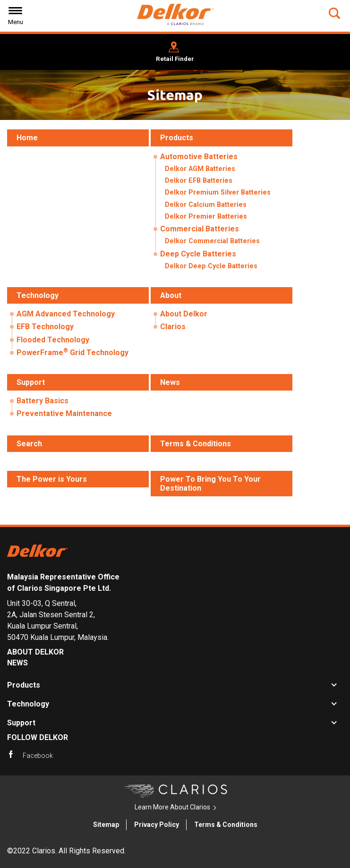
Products (24, 685)
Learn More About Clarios (172, 807)
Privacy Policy (157, 825)
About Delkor (184, 314)
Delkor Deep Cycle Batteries (211, 266)
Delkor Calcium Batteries (206, 205)
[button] (336, 13)
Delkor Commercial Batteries (212, 241)
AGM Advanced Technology (66, 314)
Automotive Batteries (199, 157)
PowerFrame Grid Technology (73, 352)
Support (21, 723)
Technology (28, 704)
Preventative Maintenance (64, 413)
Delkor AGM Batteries (200, 169)
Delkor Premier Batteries (206, 217)
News (17, 663)
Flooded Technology (53, 340)
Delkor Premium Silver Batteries (218, 192)
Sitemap (106, 825)
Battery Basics (43, 401)
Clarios (173, 327)
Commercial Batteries (200, 229)
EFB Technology (45, 327)
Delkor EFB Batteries (199, 181)
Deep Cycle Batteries (198, 254)
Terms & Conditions (226, 825)
